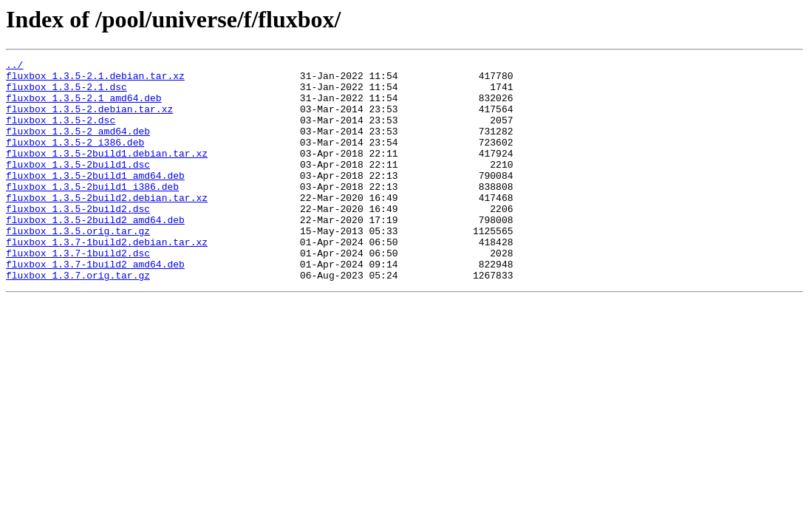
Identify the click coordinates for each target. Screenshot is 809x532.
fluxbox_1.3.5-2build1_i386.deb (92, 213)
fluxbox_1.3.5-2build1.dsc (78, 186)
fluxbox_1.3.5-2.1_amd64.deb (84, 106)
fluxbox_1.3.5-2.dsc (61, 133)
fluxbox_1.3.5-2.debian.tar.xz (89, 120)
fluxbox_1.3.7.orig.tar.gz (78, 319)
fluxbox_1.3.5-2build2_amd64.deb (95, 253)
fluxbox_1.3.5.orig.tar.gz (78, 266)
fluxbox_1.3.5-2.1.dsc (66, 93)
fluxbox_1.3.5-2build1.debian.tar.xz (107, 173)
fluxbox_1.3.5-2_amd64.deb (78, 146)
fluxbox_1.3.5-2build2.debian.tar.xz (107, 226)
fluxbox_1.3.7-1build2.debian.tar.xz (107, 279)
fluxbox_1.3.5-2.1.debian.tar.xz (95, 80)
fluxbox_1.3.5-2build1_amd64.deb (95, 199)
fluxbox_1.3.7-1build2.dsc (78, 293)
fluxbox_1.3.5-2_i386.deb (75, 160)
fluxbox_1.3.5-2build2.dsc (78, 239)
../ (14, 66)
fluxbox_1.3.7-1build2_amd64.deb (95, 306)
